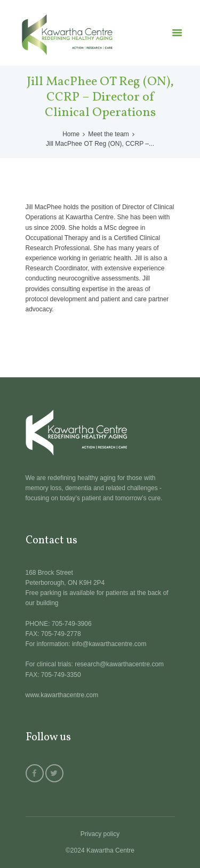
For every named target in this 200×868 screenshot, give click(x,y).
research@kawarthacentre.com (119, 664)
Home (71, 134)
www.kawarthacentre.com (62, 695)
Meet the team (109, 134)
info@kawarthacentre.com (109, 644)
